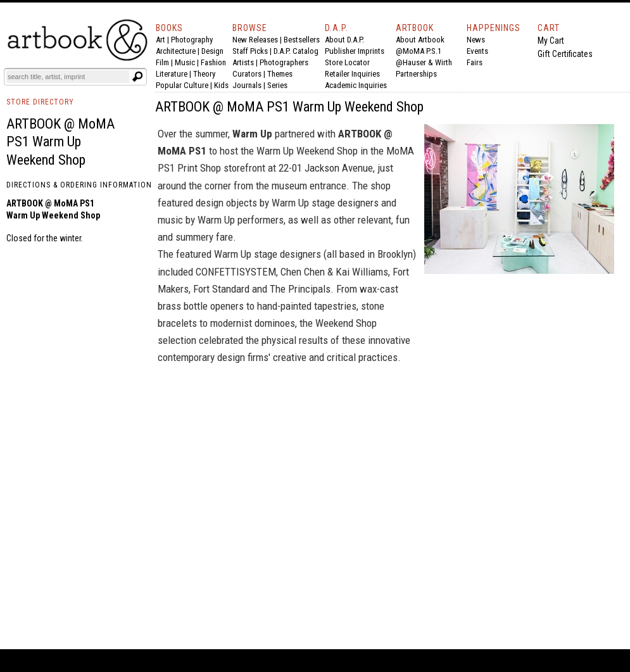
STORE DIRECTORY (40, 102)
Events (477, 51)
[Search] (68, 77)
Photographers (284, 62)
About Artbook (420, 40)
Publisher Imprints (355, 51)
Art (161, 40)
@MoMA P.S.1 (419, 51)
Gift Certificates (565, 54)
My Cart (551, 41)
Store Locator (347, 62)
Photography (192, 40)
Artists (243, 62)
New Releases (255, 40)
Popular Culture (182, 85)
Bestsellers (302, 40)
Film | (165, 62)
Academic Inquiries (356, 85)
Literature (172, 74)
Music (185, 62)
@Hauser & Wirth (424, 62)
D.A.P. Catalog (296, 51)
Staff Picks (250, 51)
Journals (247, 85)
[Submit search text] (137, 77)
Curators (247, 74)
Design (212, 51)
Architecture (176, 51)
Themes (280, 74)
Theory (204, 74)
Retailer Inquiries (352, 74)
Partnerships (416, 74)
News (476, 40)
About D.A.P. (344, 40)
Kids (221, 85)
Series (277, 85)
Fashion (213, 62)
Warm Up (252, 134)
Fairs (475, 62)
